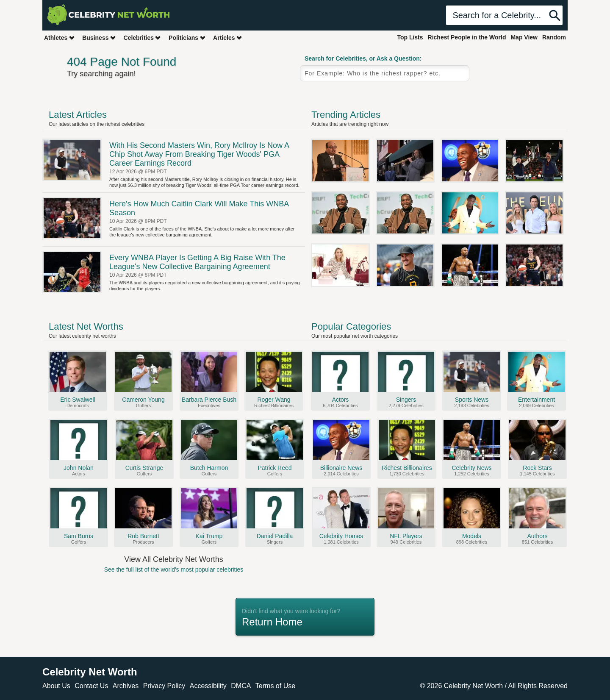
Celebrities (142, 37)
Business (99, 37)
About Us (56, 686)
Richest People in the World (467, 37)
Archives (126, 686)
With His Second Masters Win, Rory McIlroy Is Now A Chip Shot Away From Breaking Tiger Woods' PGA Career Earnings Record (199, 154)
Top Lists (410, 37)
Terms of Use (275, 686)
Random (554, 37)
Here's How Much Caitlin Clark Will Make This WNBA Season (199, 208)
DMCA (241, 686)
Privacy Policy (164, 686)
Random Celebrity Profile (519, 82)
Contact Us (91, 686)
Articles (228, 37)
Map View (524, 37)
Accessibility (208, 686)
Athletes (60, 37)
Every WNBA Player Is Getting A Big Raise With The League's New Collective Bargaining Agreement (197, 262)
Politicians (187, 37)
